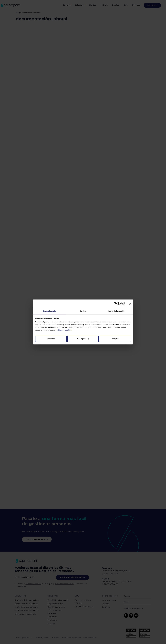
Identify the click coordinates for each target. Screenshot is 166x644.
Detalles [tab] (83, 311)
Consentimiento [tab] (49, 311)
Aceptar (115, 339)
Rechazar (51, 339)
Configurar (83, 339)
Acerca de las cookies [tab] (117, 311)
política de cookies (63, 330)
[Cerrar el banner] (130, 304)
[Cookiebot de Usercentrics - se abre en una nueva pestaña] (115, 304)
